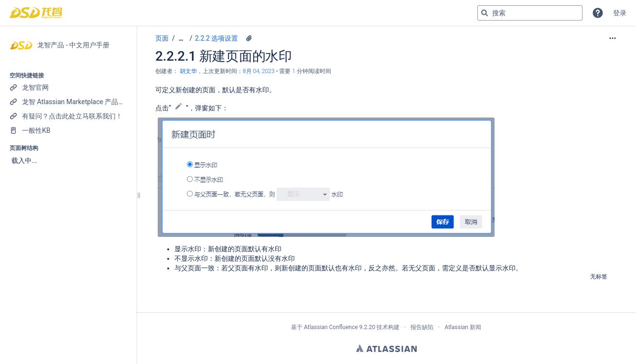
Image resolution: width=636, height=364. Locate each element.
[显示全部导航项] (181, 38)
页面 (162, 38)
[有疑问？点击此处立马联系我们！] (68, 116)
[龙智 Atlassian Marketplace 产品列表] (68, 102)
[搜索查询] (530, 13)
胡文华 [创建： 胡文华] (188, 71)
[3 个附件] (249, 38)
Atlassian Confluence (331, 327)
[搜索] (485, 13)
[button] (598, 13)
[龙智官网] (68, 87)
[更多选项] (613, 38)
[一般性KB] (68, 130)
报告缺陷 (422, 327)
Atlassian (386, 348)
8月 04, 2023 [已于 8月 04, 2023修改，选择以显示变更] (259, 71)
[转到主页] (36, 13)
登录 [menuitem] (620, 13)
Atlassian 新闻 (463, 327)
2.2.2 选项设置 (216, 38)
